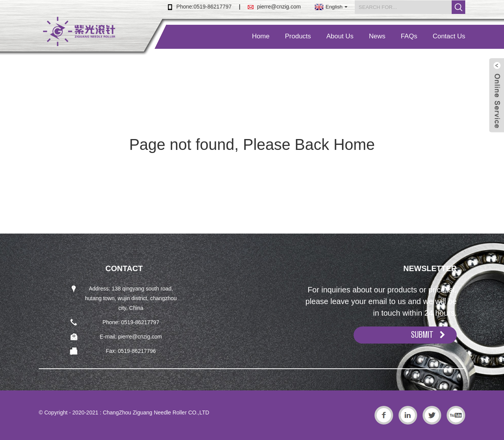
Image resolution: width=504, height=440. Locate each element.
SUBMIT (422, 335)
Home (261, 36)
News (377, 36)
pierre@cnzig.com (279, 7)
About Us (340, 36)
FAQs (409, 36)
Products (298, 36)
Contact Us (449, 36)
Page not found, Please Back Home (252, 144)
